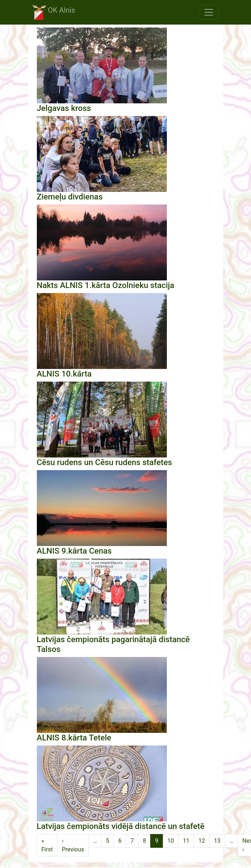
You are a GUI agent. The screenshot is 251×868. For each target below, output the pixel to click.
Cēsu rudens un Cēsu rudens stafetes (105, 462)
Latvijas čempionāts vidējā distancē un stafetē (121, 826)
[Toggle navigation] (209, 12)
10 (170, 841)
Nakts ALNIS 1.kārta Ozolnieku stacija (106, 285)
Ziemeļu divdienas (70, 197)
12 (202, 841)
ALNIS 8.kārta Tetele (74, 738)
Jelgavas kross (64, 108)
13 (217, 841)
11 (186, 841)
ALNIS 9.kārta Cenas (74, 551)
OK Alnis (54, 12)
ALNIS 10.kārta (64, 374)
